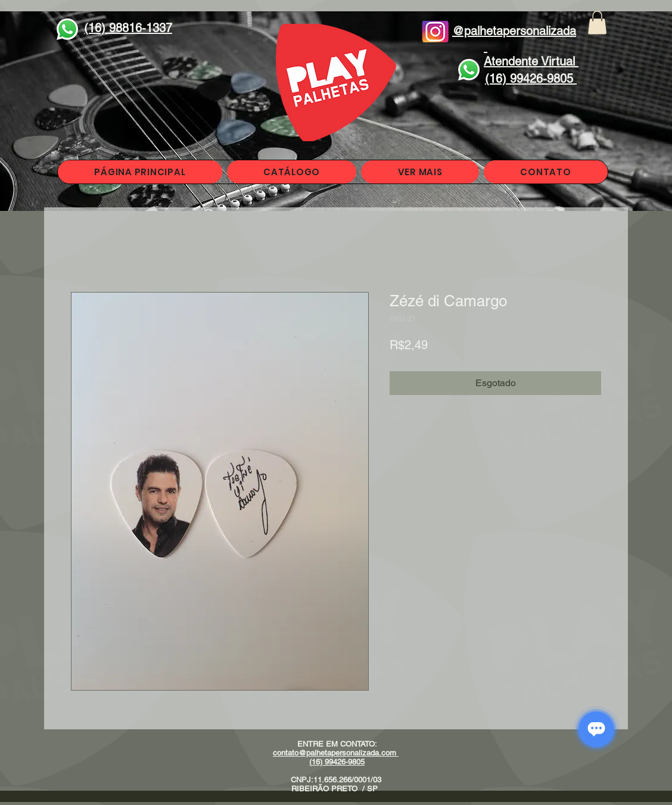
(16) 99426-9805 (337, 762)
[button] (597, 22)
